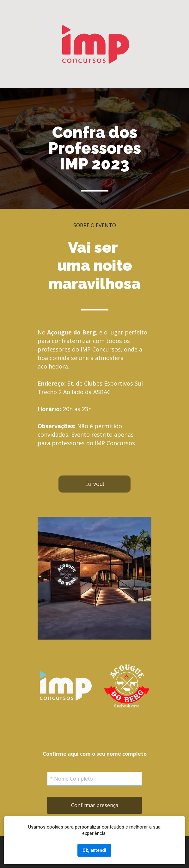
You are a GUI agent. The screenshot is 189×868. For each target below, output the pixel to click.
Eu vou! (95, 484)
